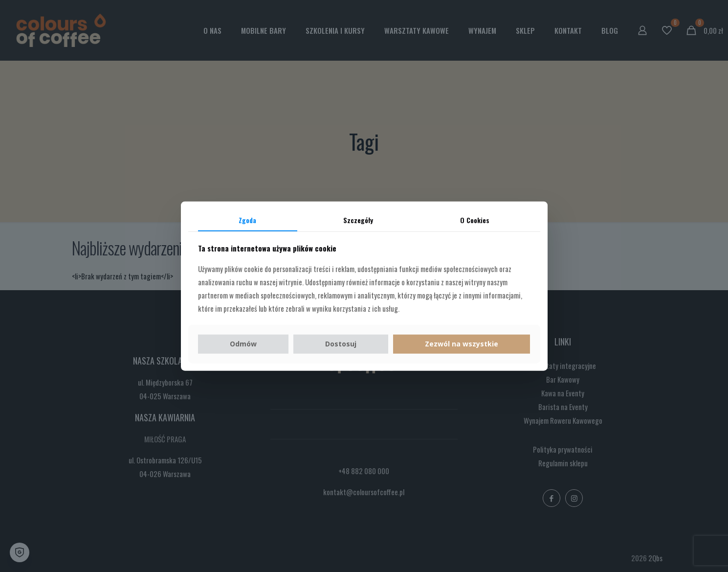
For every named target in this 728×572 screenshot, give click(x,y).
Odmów (243, 344)
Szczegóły (358, 219)
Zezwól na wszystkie (462, 344)
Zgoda (247, 219)
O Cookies (475, 219)
